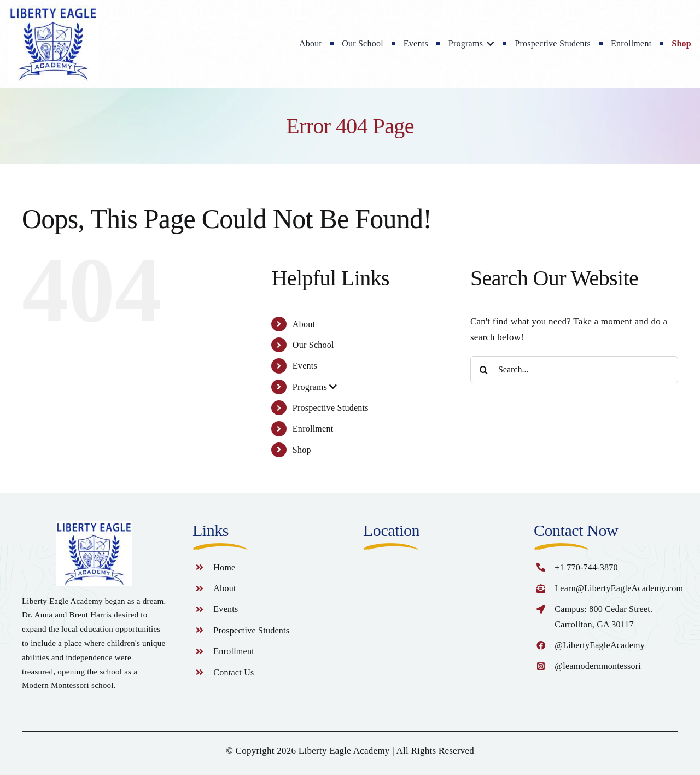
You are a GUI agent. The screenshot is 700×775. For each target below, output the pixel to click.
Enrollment (313, 429)
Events (305, 366)
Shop (302, 450)
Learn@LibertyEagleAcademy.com (619, 588)
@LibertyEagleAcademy (600, 645)
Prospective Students (331, 408)
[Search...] (574, 370)
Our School (313, 345)
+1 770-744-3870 (586, 567)
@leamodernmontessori (598, 666)
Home (224, 567)
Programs (315, 387)
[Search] (484, 370)
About (304, 324)
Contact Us (234, 672)
